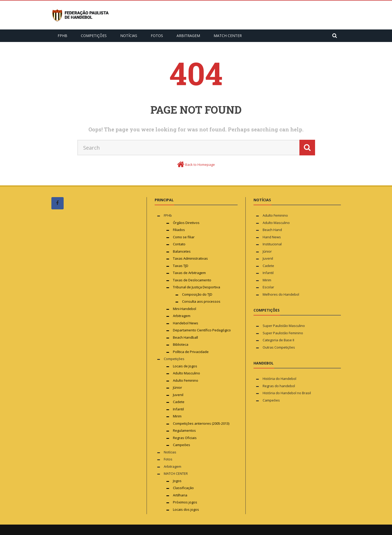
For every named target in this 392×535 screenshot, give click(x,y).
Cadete (179, 402)
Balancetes (182, 251)
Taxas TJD (181, 266)
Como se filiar (184, 237)
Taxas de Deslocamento (192, 280)
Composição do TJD (197, 294)
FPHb (62, 36)
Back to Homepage (200, 165)
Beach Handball (185, 337)
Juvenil (178, 395)
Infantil (178, 409)
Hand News (272, 237)
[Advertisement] (91, 312)
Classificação (183, 488)
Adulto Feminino (186, 380)
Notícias (129, 36)
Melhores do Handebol (281, 294)
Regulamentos (184, 430)
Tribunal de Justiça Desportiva (197, 287)
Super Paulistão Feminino (283, 333)
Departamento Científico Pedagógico (202, 330)
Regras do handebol (279, 386)
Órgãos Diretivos (186, 223)
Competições (94, 36)
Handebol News (186, 323)
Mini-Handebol (185, 309)
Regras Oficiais (185, 438)
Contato (179, 244)
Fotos (157, 36)
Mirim (177, 416)
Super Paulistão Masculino (284, 326)
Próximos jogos (185, 502)
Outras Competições (279, 347)
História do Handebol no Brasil (287, 393)
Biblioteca (181, 344)
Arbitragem (188, 36)
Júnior (177, 387)
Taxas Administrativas (190, 258)
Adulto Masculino (186, 373)
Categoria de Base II (278, 340)
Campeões (182, 445)
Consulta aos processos (201, 301)
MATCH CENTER (228, 36)
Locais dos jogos (186, 509)
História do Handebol (279, 379)
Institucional (272, 244)
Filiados (179, 230)
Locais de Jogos (185, 366)
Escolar (268, 287)
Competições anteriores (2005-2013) (201, 423)
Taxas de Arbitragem (189, 273)
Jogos (177, 481)
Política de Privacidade (191, 352)
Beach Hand (272, 230)
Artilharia (180, 495)
